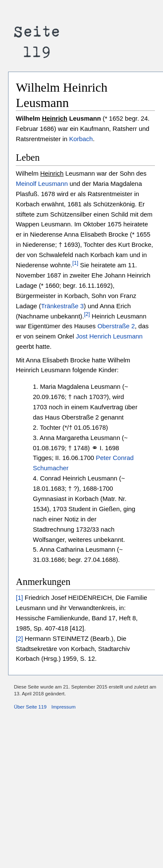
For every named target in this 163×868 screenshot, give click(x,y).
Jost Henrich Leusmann (109, 336)
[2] (87, 314)
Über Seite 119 (30, 707)
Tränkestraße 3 (62, 306)
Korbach (81, 139)
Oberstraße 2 (116, 326)
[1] (75, 263)
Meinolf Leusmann (42, 184)
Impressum (64, 707)
